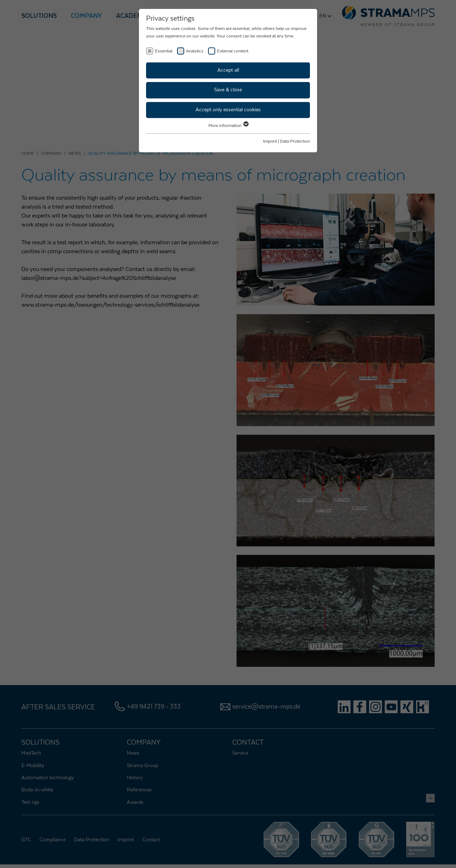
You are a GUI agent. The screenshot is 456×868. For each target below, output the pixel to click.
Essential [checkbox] (164, 51)
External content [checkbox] (233, 51)
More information (228, 126)
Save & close (228, 90)
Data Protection (295, 141)
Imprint (270, 141)
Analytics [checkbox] (195, 51)
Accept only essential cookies (228, 110)
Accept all (228, 70)
